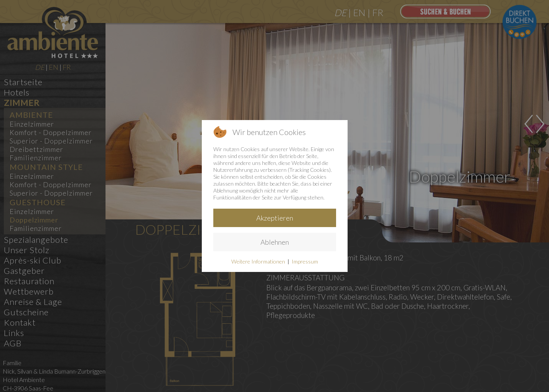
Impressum (305, 261)
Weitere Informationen (258, 261)
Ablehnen (275, 242)
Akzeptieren (275, 218)
